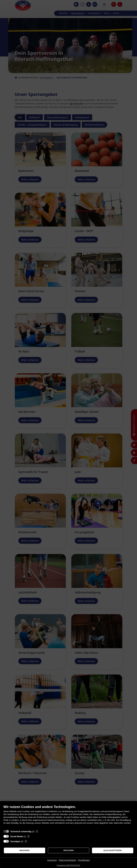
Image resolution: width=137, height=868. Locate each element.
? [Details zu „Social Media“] (29, 836)
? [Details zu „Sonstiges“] (26, 841)
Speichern (68, 850)
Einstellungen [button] (84, 860)
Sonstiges (15, 841)
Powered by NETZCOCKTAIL (68, 865)
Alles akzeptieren (113, 850)
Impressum (52, 860)
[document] (68, 817)
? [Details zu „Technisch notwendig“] (37, 831)
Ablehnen (24, 850)
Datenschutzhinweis (68, 860)
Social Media (17, 836)
